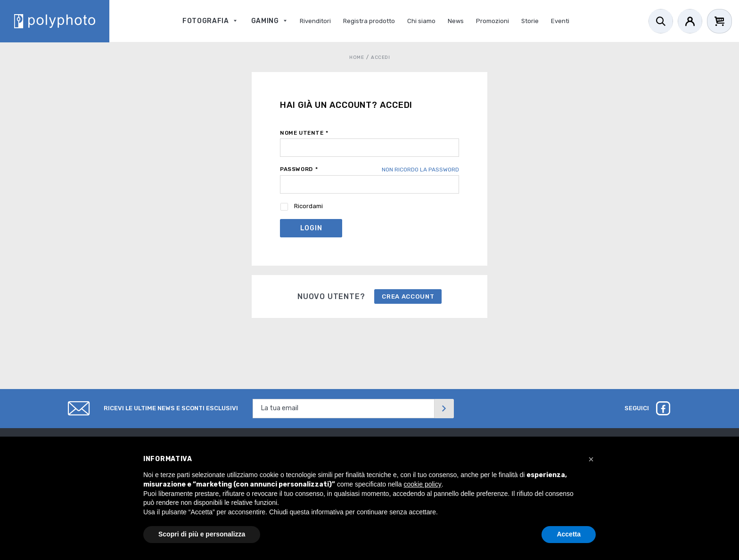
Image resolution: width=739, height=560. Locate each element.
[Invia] (444, 409)
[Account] (690, 21)
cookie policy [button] (423, 484)
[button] (591, 459)
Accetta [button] (569, 534)
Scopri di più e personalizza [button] (202, 534)
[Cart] (719, 21)
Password (299, 169)
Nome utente (304, 133)
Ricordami (308, 206)
